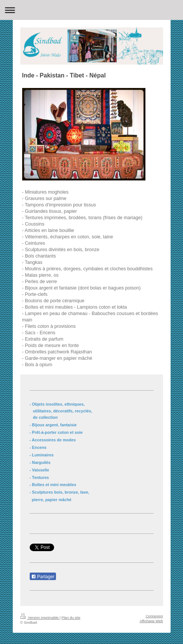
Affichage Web (151, 621)
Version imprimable (40, 617)
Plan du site (71, 617)
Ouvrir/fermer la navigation (91, 10)
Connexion (154, 616)
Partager (43, 577)
